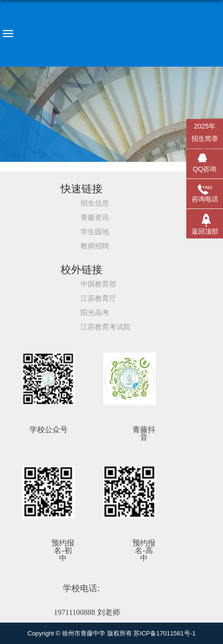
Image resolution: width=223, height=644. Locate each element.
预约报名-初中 (63, 551)
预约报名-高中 (144, 551)
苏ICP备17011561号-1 (164, 633)
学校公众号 (49, 430)
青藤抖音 (144, 434)
